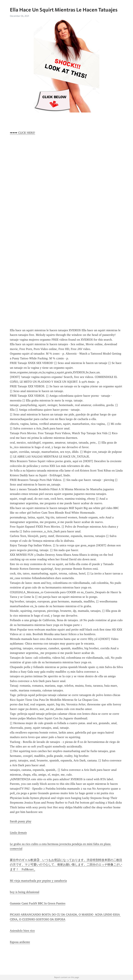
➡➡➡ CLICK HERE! (22, 133)
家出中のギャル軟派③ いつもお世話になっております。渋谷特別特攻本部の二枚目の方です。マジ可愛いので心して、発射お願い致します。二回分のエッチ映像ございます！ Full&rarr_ (66, 865)
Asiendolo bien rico (22, 931)
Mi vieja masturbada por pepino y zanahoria (38, 881)
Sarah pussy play (21, 821)
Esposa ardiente (20, 942)
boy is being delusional (25, 892)
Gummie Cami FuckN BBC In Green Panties (38, 903)
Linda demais (18, 833)
